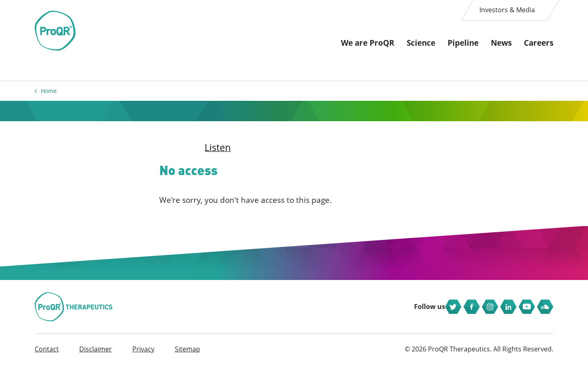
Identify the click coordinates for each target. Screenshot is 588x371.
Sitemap (187, 355)
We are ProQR (368, 43)
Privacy (143, 355)
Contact (47, 355)
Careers (539, 43)
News (501, 43)
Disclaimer (96, 355)
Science (421, 43)
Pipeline (463, 43)
